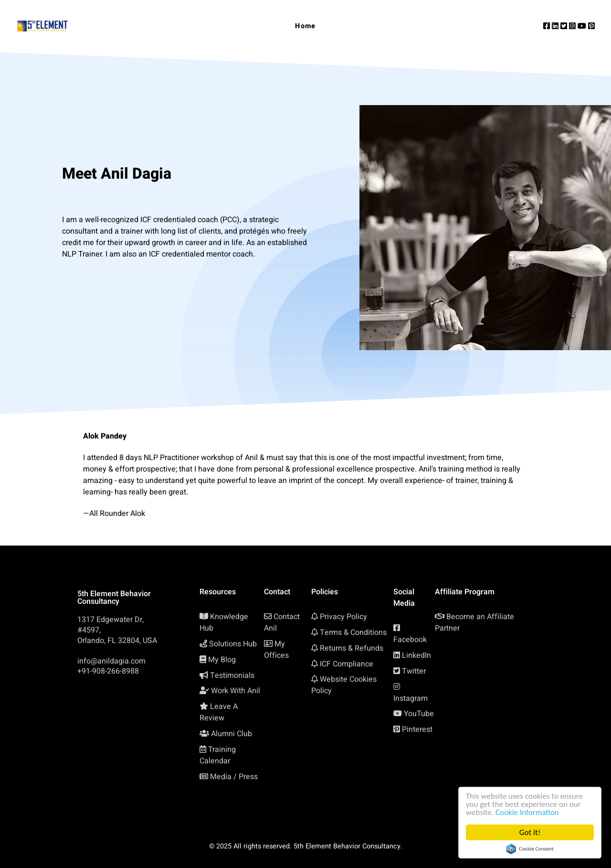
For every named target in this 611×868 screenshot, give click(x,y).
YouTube (419, 714)
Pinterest (417, 729)
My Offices (276, 650)
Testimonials (232, 675)
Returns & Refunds (352, 648)
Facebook (410, 640)
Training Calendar (218, 755)
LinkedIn (416, 655)
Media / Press (234, 777)
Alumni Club (232, 734)
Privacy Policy (343, 617)
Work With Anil (236, 691)
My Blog (222, 660)
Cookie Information (527, 812)
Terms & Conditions (353, 632)
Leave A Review (219, 712)
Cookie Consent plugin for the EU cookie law (530, 849)
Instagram (411, 698)
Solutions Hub (233, 644)
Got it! (530, 832)
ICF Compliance (347, 664)
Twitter (414, 671)
